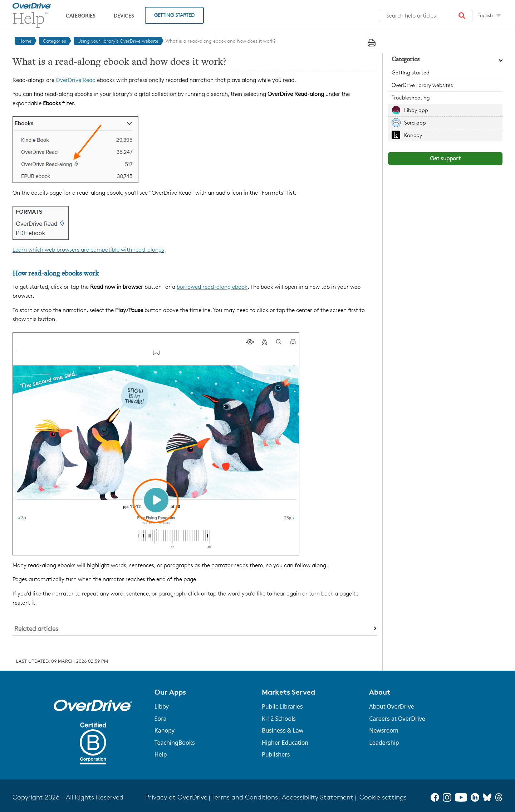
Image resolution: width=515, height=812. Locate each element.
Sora (161, 719)
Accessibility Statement (318, 797)
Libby (162, 706)
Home (25, 41)
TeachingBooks (175, 743)
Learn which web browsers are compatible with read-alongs (88, 250)
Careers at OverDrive (397, 719)
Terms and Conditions (245, 797)
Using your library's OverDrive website (118, 41)
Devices (124, 16)
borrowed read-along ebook (212, 287)
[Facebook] (435, 797)
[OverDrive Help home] (32, 15)
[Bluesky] (487, 797)
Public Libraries (282, 706)
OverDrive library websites (422, 85)
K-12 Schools (279, 719)
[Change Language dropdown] (489, 15)
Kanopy (413, 135)
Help (161, 754)
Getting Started (174, 15)
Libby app (416, 110)
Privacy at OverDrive (176, 797)
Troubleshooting (411, 98)
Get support (445, 158)
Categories (80, 16)
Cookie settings (383, 797)
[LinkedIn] (475, 797)
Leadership (384, 743)
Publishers (276, 754)
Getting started (411, 72)
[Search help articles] (426, 16)
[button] (462, 16)
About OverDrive (391, 706)
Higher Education (285, 743)
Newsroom (384, 730)
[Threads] (499, 797)
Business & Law (283, 730)
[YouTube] (461, 797)
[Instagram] (447, 797)
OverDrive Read (76, 80)
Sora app (415, 123)
